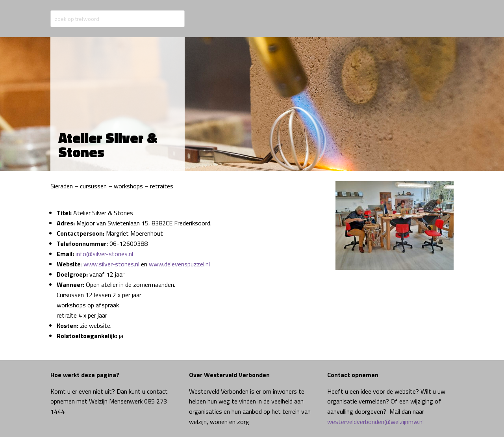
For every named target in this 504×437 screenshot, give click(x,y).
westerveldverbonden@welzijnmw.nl (375, 422)
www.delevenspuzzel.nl (179, 264)
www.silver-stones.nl (111, 264)
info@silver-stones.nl (104, 254)
